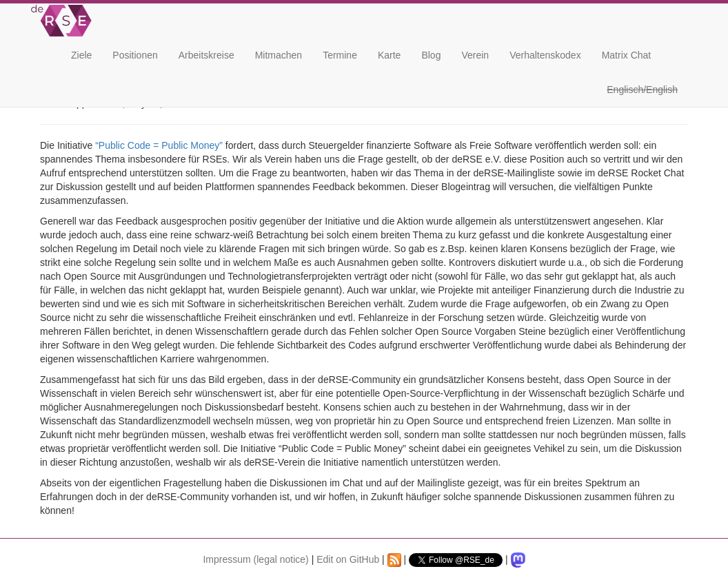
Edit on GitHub (348, 559)
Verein (475, 55)
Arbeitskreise (206, 55)
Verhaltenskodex (545, 55)
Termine (340, 55)
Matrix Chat (627, 55)
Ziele (81, 55)
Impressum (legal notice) (255, 559)
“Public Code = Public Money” (159, 145)
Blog (431, 55)
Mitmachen (279, 55)
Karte (389, 55)
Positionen (135, 55)
